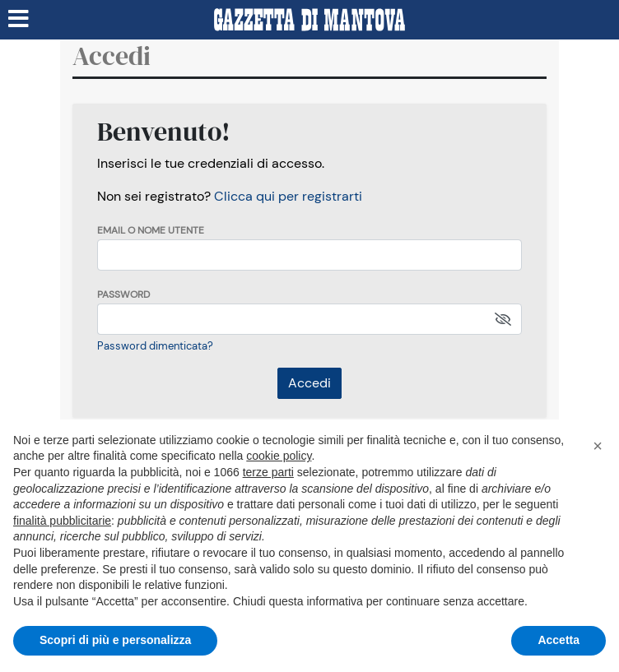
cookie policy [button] (279, 456)
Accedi (309, 383)
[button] (598, 446)
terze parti (268, 472)
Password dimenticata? (155, 346)
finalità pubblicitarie (62, 521)
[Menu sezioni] (19, 20)
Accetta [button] (558, 640)
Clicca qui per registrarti (288, 196)
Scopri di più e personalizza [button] (115, 640)
